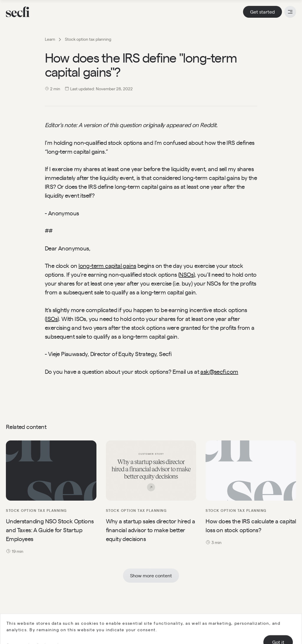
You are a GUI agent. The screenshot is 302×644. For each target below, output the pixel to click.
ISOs (52, 318)
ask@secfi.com (219, 371)
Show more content (151, 575)
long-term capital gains (107, 265)
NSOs (186, 274)
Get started (262, 12)
